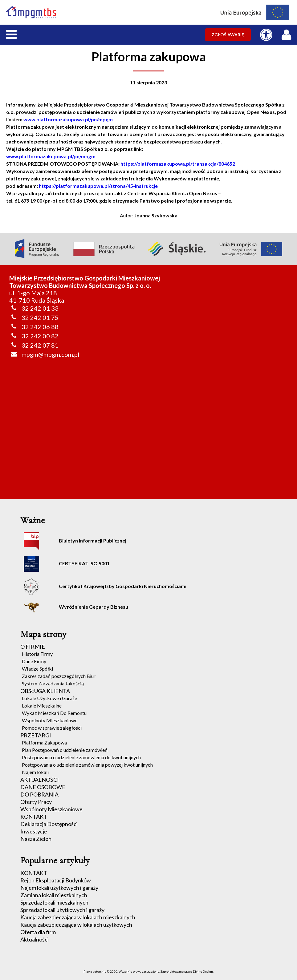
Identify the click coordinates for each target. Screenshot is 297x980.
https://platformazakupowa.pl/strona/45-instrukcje (98, 186)
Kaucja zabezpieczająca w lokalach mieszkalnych (78, 917)
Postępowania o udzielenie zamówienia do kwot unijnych (81, 757)
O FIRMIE (33, 647)
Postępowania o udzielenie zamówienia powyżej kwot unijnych (87, 765)
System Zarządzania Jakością (53, 683)
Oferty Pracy (36, 802)
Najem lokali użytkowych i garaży (59, 888)
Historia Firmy (37, 654)
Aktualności (35, 939)
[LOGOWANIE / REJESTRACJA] (288, 33)
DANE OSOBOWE (43, 787)
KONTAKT (34, 817)
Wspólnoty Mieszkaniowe (50, 720)
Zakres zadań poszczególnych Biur (59, 676)
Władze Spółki (37, 669)
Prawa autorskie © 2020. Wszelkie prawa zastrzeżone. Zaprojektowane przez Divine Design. (148, 971)
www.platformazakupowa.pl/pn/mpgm (68, 119)
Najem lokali (35, 772)
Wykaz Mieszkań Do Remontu (54, 713)
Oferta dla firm (38, 932)
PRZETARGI (36, 735)
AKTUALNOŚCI (40, 780)
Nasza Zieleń (36, 839)
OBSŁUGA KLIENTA (45, 691)
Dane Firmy (34, 661)
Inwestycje (34, 831)
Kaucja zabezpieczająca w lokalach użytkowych (76, 925)
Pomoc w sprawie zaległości (52, 728)
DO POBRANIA (39, 794)
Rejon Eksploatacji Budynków (56, 880)
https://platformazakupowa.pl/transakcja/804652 (178, 164)
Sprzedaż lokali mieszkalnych (54, 902)
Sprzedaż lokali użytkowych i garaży (62, 910)
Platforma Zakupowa (44, 742)
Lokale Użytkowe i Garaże (49, 698)
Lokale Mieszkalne (42, 706)
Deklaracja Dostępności (49, 824)
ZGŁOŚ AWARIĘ (228, 35)
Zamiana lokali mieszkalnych (54, 895)
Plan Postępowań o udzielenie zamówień (65, 750)
